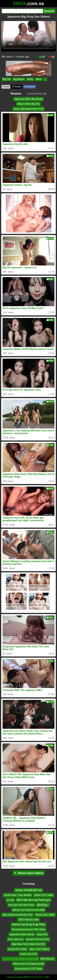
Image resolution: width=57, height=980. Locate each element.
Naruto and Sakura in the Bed (28, 910)
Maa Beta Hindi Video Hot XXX (28, 944)
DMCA (27, 977)
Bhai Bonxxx (47, 959)
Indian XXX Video (44, 895)
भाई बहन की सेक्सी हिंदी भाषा (28, 890)
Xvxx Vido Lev (16, 939)
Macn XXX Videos (39, 949)
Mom (39, 79)
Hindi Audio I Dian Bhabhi (18, 895)
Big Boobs (19, 79)
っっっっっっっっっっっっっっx (20, 959)
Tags (19, 977)
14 (51, 57)
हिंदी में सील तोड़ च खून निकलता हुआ (34, 900)
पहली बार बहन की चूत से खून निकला (28, 924)
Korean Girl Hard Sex (38, 939)
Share (6, 87)
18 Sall (10, 900)
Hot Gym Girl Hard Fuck (21, 905)
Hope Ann (42, 934)
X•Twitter (17, 87)
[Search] (22, 11)
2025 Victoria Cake (28, 920)
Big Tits (7, 79)
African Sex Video (45, 915)
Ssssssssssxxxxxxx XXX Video (28, 929)
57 (42, 57)
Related (16, 94)
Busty (30, 79)
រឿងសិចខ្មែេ (43, 905)
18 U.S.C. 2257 (41, 977)
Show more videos (28, 873)
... (45, 79)
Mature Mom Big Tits (28, 104)
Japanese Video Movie (22, 934)
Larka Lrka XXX (28, 954)
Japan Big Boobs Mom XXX (28, 109)
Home (11, 977)
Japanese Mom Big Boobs (28, 99)
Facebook (29, 87)
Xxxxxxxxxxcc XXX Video (28, 969)
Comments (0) (37, 94)
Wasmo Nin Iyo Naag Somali (29, 964)
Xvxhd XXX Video (17, 949)
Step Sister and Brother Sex (17, 915)
